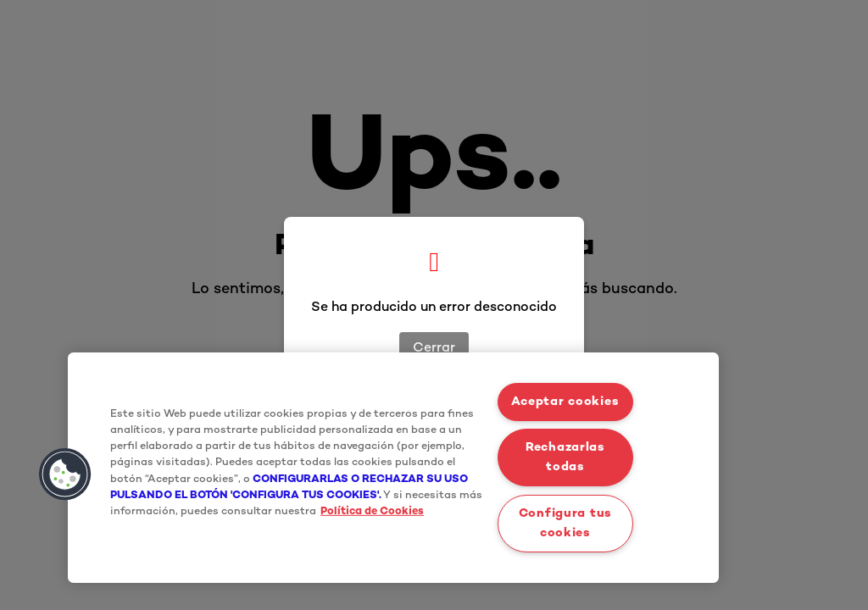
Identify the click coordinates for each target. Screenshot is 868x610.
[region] (393, 468)
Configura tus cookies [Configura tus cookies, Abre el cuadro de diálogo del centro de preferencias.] (565, 524)
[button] (65, 474)
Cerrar (434, 349)
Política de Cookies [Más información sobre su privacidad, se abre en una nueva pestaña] (372, 512)
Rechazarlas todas (565, 457)
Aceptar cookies (565, 402)
